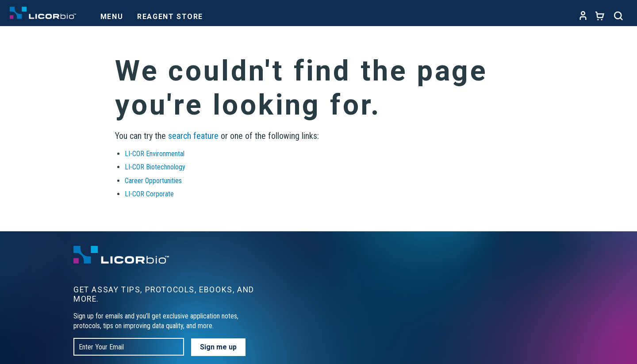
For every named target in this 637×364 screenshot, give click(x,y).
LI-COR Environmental (155, 154)
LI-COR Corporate (149, 194)
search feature (193, 136)
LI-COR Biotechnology (155, 167)
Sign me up (218, 347)
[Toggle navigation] (112, 14)
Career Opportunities (153, 181)
